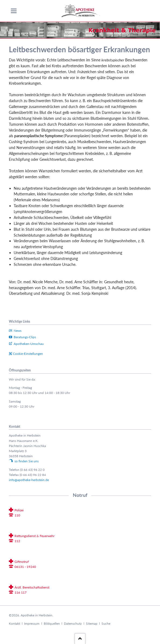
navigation (14, 11)
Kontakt (14, 623)
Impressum (32, 623)
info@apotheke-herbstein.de (29, 480)
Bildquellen (52, 623)
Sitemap (92, 623)
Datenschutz (73, 623)
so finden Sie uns (27, 461)
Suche (106, 623)
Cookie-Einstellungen (28, 354)
